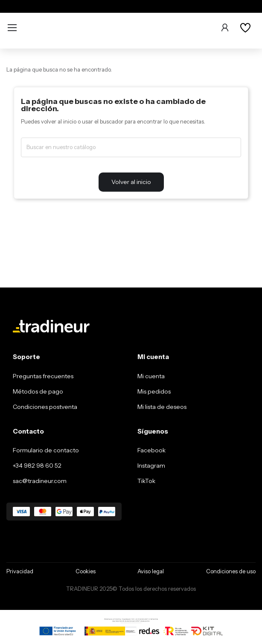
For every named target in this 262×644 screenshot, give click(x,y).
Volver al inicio (131, 182)
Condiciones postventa (45, 407)
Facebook (151, 450)
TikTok (146, 481)
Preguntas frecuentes (43, 376)
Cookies (86, 571)
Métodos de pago (38, 391)
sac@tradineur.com (40, 481)
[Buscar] (131, 147)
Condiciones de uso (231, 571)
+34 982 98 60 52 (37, 466)
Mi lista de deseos (162, 407)
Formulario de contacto (46, 450)
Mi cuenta (151, 376)
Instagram (151, 466)
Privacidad (20, 571)
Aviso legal (151, 571)
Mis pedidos (154, 391)
